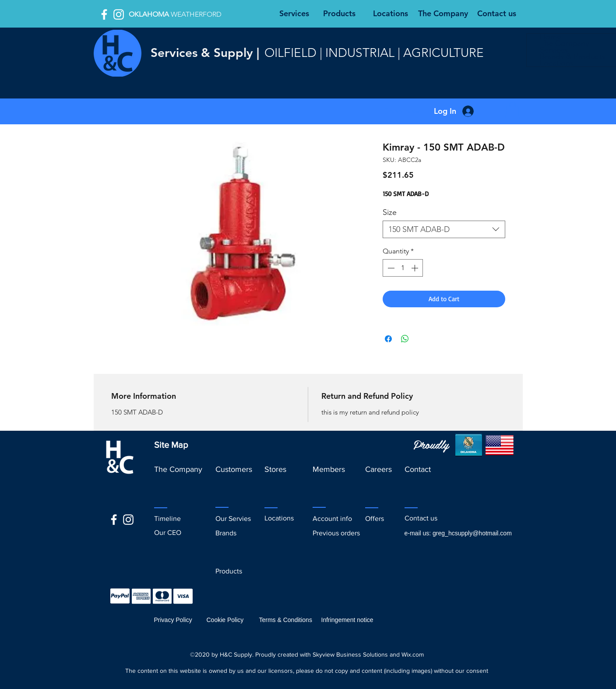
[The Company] (443, 14)
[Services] (294, 14)
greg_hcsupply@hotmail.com (472, 533)
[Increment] (415, 268)
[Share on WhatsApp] (405, 339)
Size (390, 212)
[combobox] (444, 229)
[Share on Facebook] (388, 339)
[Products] (339, 14)
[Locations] (391, 14)
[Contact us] (497, 14)
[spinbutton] (403, 268)
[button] (402, 111)
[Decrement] (390, 268)
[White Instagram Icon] (119, 14)
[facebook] (104, 14)
